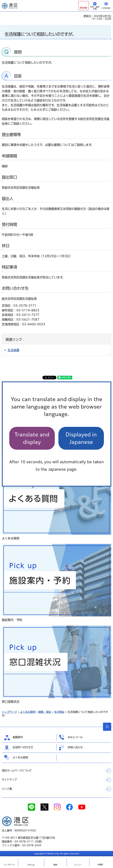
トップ (9, 865)
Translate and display (32, 438)
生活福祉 (59, 712)
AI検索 (100, 865)
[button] (84, 6)
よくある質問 (28, 712)
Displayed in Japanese (81, 438)
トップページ (9, 712)
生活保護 (13, 350)
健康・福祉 (45, 712)
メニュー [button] (78, 865)
